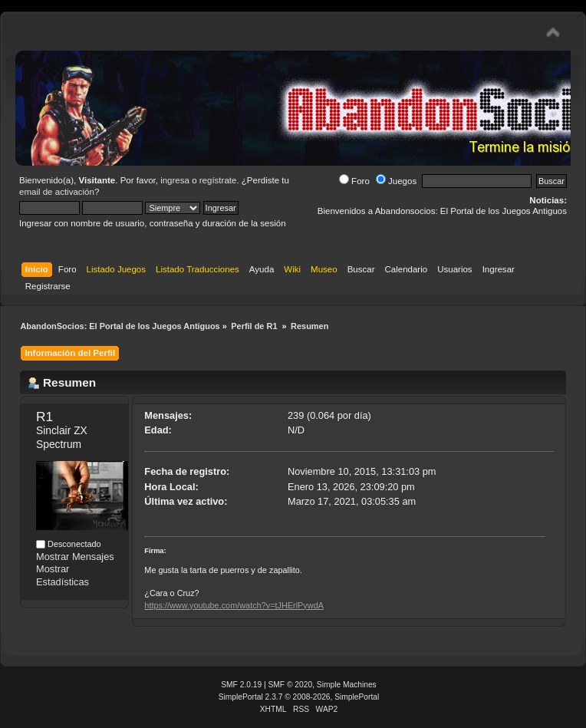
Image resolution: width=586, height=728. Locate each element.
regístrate (218, 180)
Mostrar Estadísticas (63, 575)
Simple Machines (347, 685)
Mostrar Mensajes (75, 557)
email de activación (57, 192)
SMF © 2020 (291, 685)
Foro (354, 181)
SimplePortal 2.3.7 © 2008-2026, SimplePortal (299, 697)
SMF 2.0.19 (241, 685)
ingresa (175, 180)
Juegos (396, 181)
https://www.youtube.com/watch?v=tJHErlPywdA (234, 605)
